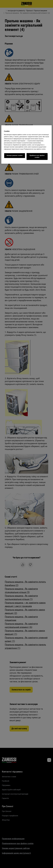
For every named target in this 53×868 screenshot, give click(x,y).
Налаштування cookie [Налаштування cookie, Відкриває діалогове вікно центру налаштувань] (15, 155)
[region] (26, 144)
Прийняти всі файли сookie (37, 156)
